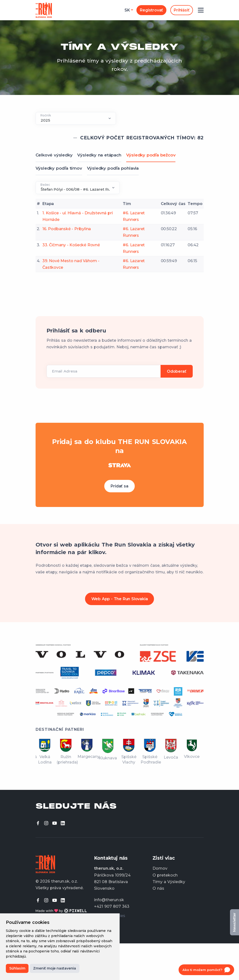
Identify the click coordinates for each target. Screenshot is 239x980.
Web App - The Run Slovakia (120, 599)
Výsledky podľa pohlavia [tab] (113, 168)
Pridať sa (119, 486)
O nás (158, 888)
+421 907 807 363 (112, 906)
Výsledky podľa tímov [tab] (59, 168)
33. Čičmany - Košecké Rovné (71, 245)
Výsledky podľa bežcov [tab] (151, 155)
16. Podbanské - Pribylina (67, 229)
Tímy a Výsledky (169, 882)
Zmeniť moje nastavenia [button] (55, 968)
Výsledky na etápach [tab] (99, 155)
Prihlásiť (182, 10)
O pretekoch (165, 875)
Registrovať (151, 10)
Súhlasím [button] (17, 968)
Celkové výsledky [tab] (54, 155)
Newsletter (234, 922)
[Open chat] (206, 970)
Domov (160, 868)
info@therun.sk (109, 900)
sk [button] (127, 10)
